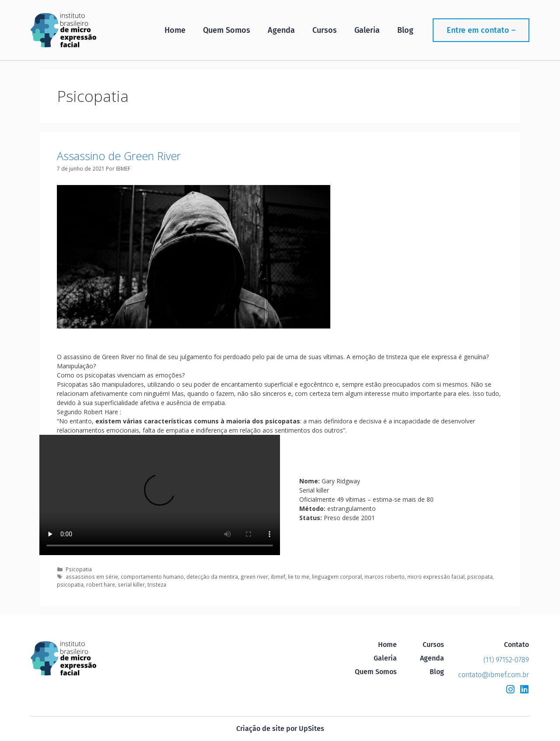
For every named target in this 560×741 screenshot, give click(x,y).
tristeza (157, 584)
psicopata (480, 577)
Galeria (367, 30)
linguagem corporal (337, 577)
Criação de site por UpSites (280, 729)
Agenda (281, 30)
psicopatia (70, 584)
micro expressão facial (436, 577)
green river (254, 577)
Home (175, 30)
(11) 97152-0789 (506, 660)
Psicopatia (79, 569)
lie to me (299, 577)
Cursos (325, 30)
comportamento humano (152, 577)
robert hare (101, 584)
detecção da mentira (212, 577)
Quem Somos (227, 30)
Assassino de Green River (119, 156)
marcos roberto (385, 577)
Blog (405, 30)
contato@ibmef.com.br (493, 675)
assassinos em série (92, 577)
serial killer (131, 584)
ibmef (278, 577)
